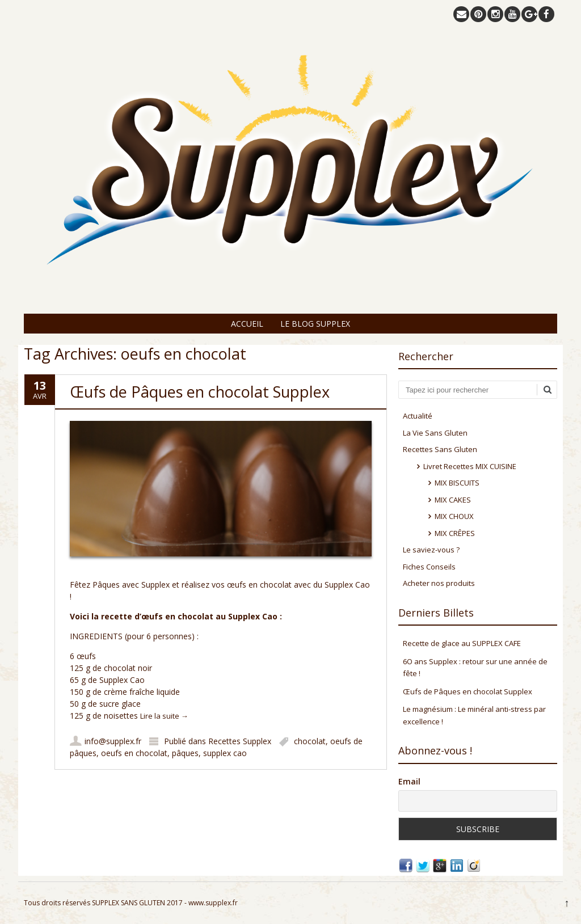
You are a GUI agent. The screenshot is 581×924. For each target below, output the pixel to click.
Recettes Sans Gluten (440, 449)
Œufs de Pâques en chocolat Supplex (200, 392)
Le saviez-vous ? (431, 550)
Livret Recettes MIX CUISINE (470, 466)
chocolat (310, 741)
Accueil (247, 324)
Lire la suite (164, 716)
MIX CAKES (453, 500)
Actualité (418, 416)
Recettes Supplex (240, 741)
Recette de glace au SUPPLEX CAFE (462, 643)
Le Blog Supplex (315, 324)
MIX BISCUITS (457, 483)
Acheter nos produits (439, 583)
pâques (185, 753)
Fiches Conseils (429, 567)
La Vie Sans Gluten (435, 433)
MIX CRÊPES (455, 533)
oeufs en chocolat (134, 753)
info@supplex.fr (113, 741)
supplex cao (225, 753)
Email (409, 781)
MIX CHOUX (454, 516)
